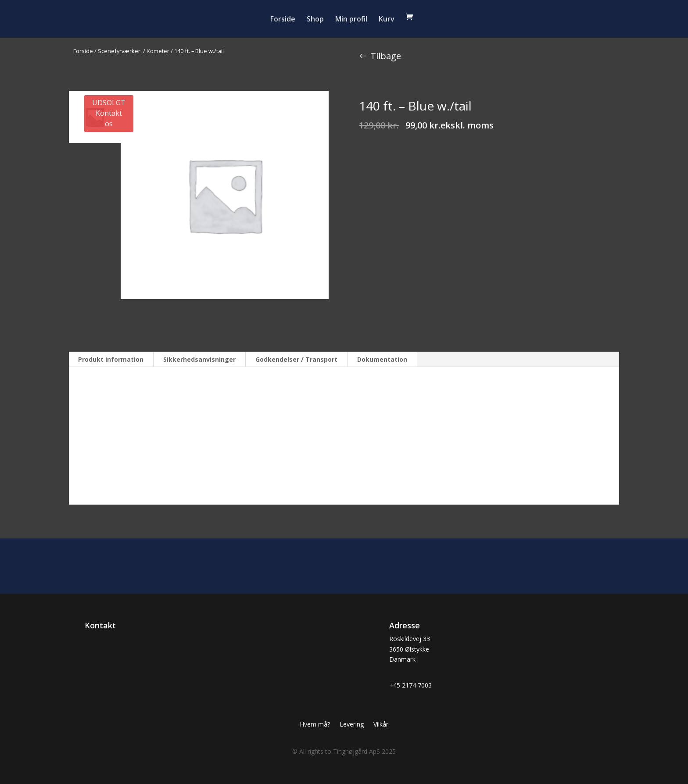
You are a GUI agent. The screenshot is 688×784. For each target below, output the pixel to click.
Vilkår (381, 725)
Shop (315, 20)
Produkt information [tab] (111, 359)
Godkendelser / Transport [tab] (296, 359)
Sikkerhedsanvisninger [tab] (199, 359)
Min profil (351, 20)
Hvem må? (315, 725)
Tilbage (386, 56)
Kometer (158, 51)
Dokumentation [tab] (382, 359)
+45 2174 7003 (410, 685)
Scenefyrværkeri (120, 51)
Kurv (387, 20)
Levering (352, 725)
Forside (283, 20)
